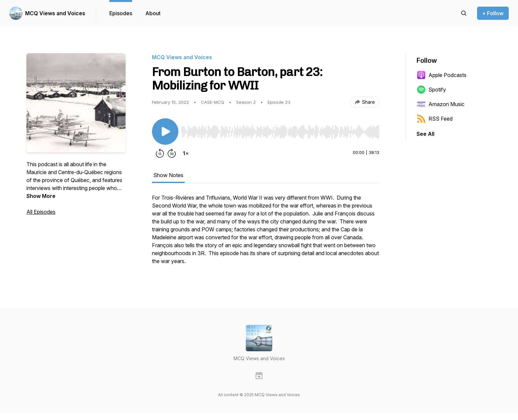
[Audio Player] (280, 130)
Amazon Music (441, 104)
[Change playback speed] (186, 153)
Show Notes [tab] (168, 175)
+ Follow (493, 13)
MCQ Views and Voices (55, 13)
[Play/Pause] (165, 132)
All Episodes (41, 212)
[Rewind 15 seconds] (160, 153)
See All (425, 134)
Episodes (121, 13)
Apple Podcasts (442, 75)
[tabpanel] (266, 233)
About (153, 13)
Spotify (431, 90)
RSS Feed (435, 119)
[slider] (280, 132)
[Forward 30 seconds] (172, 153)
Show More (41, 196)
